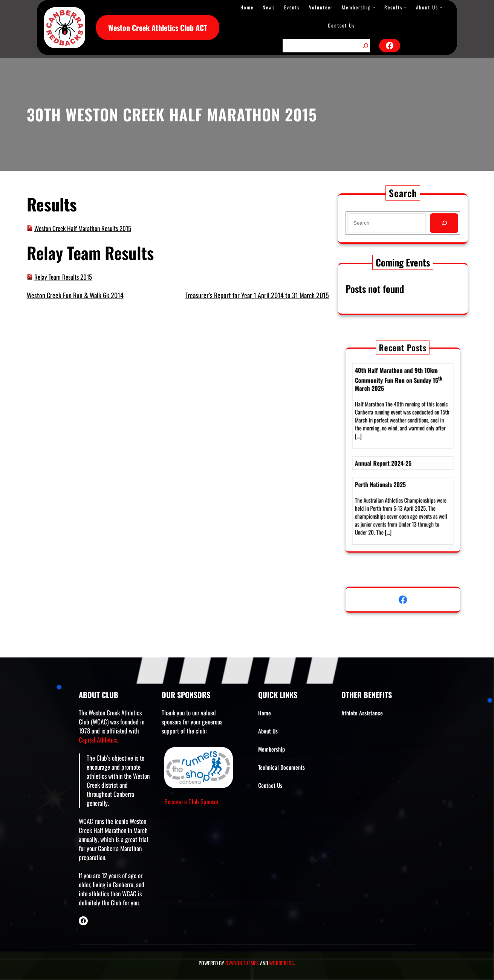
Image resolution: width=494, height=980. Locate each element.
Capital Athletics (98, 740)
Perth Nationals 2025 (386, 476)
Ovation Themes (242, 963)
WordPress (281, 963)
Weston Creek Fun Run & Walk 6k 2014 (75, 295)
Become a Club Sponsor (191, 802)
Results (394, 7)
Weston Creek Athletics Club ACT (158, 28)
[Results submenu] (405, 7)
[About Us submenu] (441, 7)
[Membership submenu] (374, 7)
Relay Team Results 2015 (63, 277)
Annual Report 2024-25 (388, 460)
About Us (427, 7)
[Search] (366, 46)
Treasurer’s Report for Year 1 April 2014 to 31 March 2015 (257, 295)
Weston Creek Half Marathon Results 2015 (83, 228)
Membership (356, 7)
